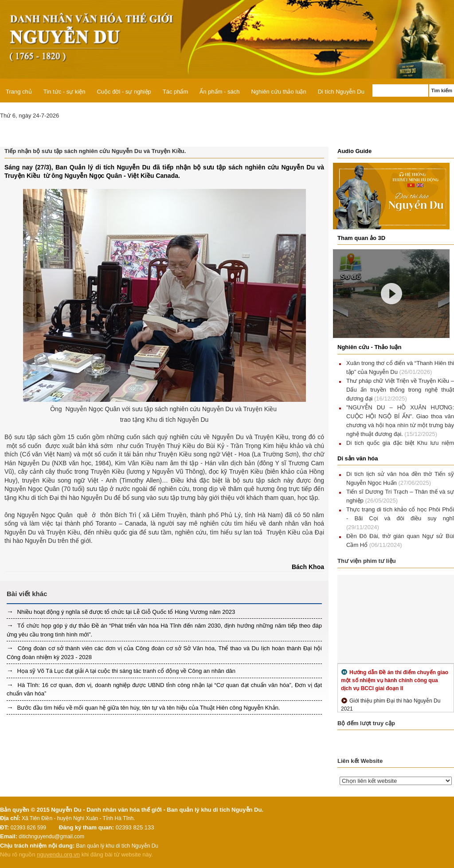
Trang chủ (19, 92)
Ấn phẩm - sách (219, 92)
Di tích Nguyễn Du (341, 92)
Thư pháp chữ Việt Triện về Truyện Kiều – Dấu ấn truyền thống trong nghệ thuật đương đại (400, 390)
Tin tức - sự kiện (65, 92)
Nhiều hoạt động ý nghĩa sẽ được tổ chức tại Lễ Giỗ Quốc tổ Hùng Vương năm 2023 (125, 612)
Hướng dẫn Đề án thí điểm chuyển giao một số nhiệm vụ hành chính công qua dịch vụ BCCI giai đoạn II (395, 680)
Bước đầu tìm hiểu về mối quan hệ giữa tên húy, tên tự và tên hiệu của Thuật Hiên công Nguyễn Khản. (148, 708)
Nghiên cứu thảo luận (278, 92)
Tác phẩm (176, 92)
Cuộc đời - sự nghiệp (124, 92)
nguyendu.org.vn (58, 854)
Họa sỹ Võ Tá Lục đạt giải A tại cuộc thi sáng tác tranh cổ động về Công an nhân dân (125, 671)
